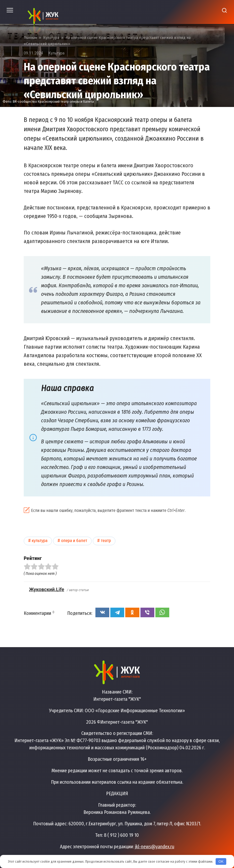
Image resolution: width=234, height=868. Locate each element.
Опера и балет (74, 541)
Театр (106, 541)
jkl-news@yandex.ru (155, 847)
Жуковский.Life (47, 589)
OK (221, 861)
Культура (56, 53)
